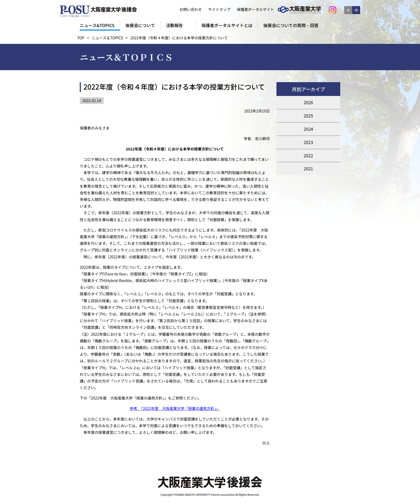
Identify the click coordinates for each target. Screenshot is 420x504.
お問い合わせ (191, 9)
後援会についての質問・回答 (291, 25)
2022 (308, 156)
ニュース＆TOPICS (107, 38)
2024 (308, 129)
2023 (308, 142)
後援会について (140, 25)
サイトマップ (219, 9)
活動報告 (174, 25)
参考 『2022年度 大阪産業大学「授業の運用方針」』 (175, 408)
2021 (308, 169)
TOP (81, 38)
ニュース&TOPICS (97, 25)
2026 (308, 102)
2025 (308, 116)
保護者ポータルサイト (254, 9)
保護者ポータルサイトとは (227, 25)
